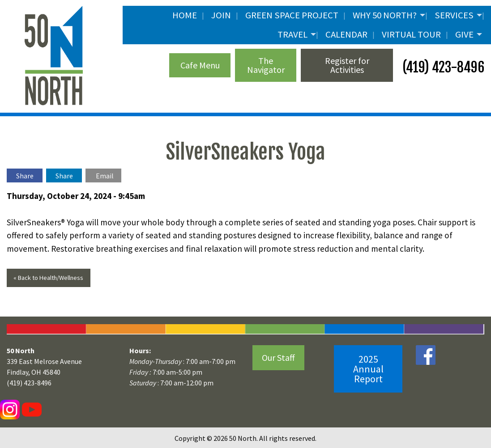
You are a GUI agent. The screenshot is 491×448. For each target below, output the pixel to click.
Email (105, 176)
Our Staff (278, 357)
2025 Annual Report (368, 369)
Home (185, 15)
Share (25, 176)
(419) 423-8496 (442, 67)
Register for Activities (347, 65)
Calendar (346, 34)
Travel (292, 34)
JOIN (221, 15)
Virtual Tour (411, 34)
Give (464, 34)
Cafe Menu (200, 65)
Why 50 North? (385, 15)
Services (454, 15)
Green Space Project (292, 15)
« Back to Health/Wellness (48, 278)
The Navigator (266, 65)
